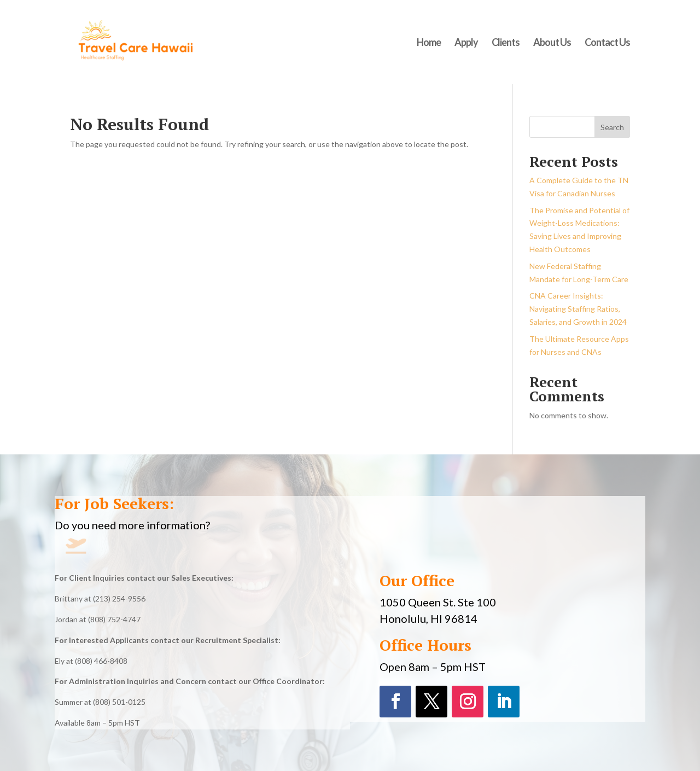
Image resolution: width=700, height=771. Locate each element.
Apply (466, 43)
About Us (552, 43)
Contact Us (607, 43)
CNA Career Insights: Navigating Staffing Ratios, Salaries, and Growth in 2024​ (578, 309)
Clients (506, 43)
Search (612, 127)
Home (429, 43)
